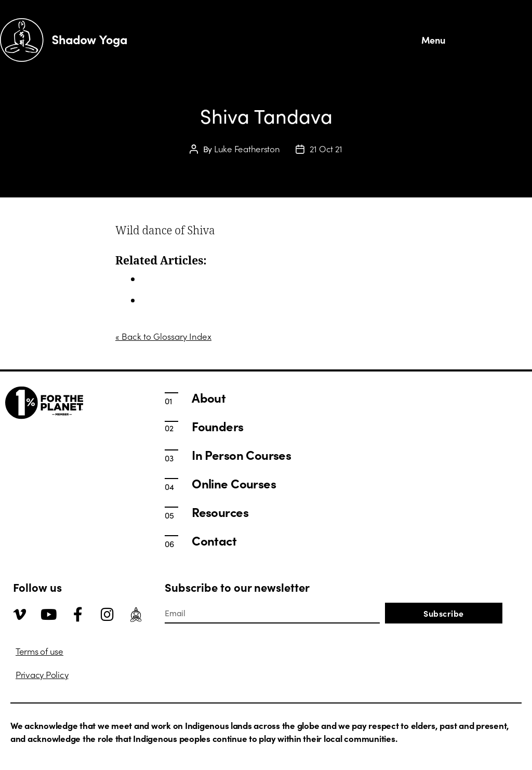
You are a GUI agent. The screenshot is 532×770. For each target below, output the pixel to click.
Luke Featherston (247, 149)
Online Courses (234, 483)
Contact (214, 540)
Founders (217, 426)
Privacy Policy (42, 674)
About (209, 397)
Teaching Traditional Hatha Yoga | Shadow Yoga (235, 300)
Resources (220, 512)
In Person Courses (177, 279)
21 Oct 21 (326, 149)
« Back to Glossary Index (163, 336)
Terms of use (39, 651)
